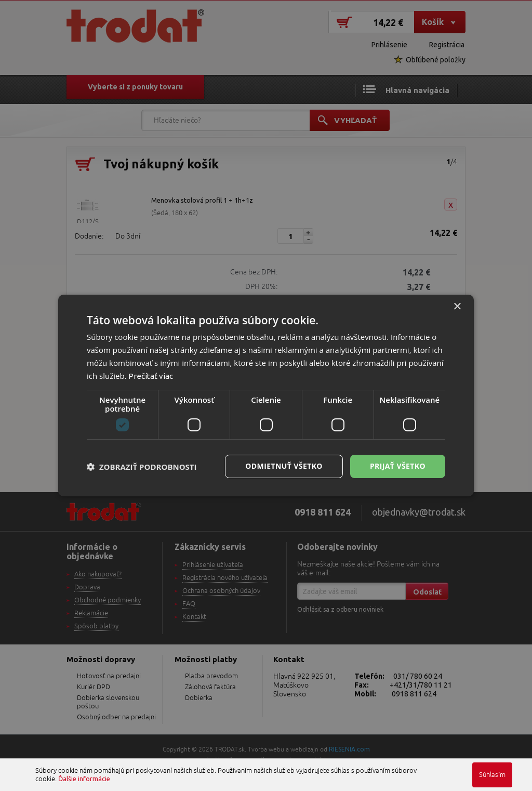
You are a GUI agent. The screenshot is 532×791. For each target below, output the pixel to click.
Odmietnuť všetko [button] (284, 466)
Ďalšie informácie (84, 779)
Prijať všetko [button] (398, 466)
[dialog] (266, 395)
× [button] (457, 307)
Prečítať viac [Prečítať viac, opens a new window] (151, 376)
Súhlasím (492, 775)
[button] (142, 467)
